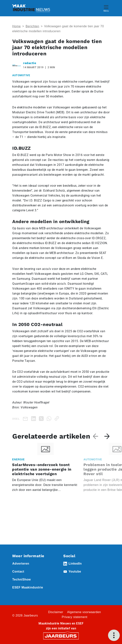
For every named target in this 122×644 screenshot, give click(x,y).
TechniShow (22, 579)
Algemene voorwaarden (84, 612)
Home (17, 26)
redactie (30, 63)
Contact (18, 572)
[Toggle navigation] (106, 8)
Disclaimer (56, 612)
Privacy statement (75, 617)
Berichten (32, 26)
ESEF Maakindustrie (28, 587)
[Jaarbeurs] (61, 636)
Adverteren (21, 564)
